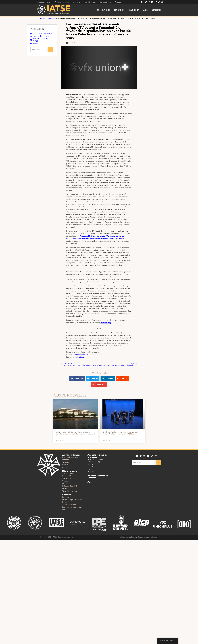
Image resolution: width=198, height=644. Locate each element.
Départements (70, 471)
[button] (77, 378)
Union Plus (91, 472)
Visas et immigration (70, 491)
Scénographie (68, 474)
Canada (65, 481)
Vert (64, 510)
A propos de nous (71, 455)
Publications (103, 10)
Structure (66, 462)
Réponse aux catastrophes (72, 507)
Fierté (64, 502)
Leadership (66, 460)
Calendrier (134, 10)
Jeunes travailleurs (69, 505)
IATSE (59, 9)
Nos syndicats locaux (70, 457)
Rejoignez (157, 10)
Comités (67, 495)
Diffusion (66, 484)
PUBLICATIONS (38, 29)
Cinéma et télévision (70, 476)
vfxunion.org (105, 323)
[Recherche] (51, 50)
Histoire (65, 465)
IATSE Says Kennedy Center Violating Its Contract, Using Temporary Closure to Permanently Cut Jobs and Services (75, 434)
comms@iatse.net (81, 355)
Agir (145, 10)
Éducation (119, 10)
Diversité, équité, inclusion (72, 500)
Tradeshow (67, 479)
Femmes (65, 497)
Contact (65, 467)
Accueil (43, 19)
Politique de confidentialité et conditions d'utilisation (138, 537)
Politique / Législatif (70, 486)
